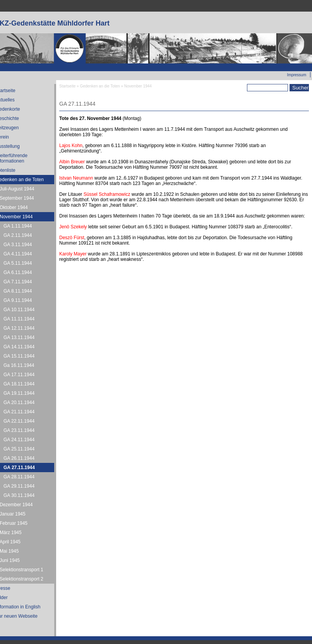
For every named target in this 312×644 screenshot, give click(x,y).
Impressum (297, 75)
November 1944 (138, 86)
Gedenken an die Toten (100, 86)
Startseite (67, 86)
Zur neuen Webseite (288, 66)
